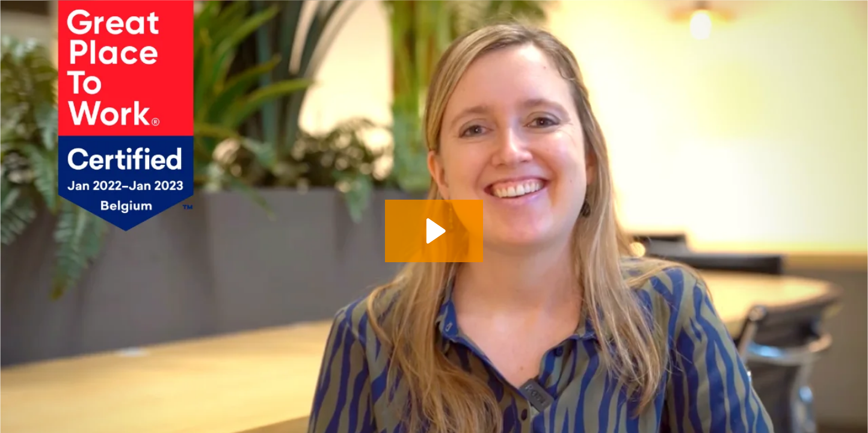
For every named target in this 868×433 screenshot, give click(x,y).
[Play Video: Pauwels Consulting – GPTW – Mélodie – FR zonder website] (434, 231)
